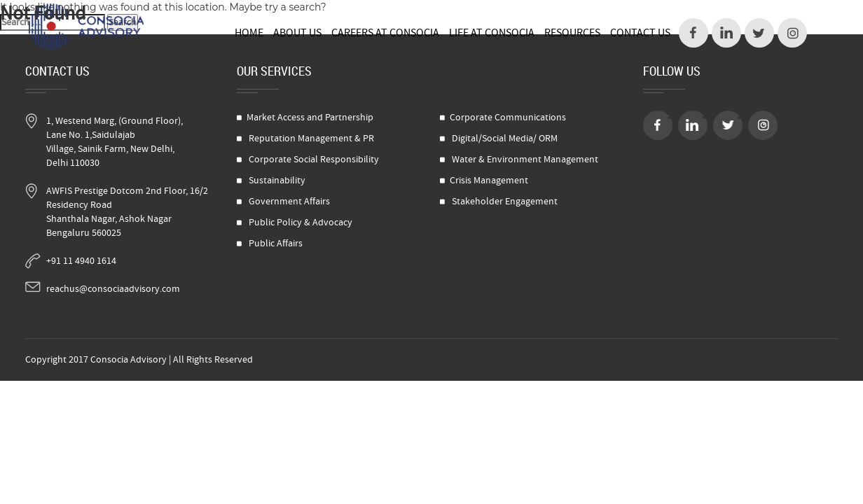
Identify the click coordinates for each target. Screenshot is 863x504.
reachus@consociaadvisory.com (113, 289)
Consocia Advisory (129, 360)
